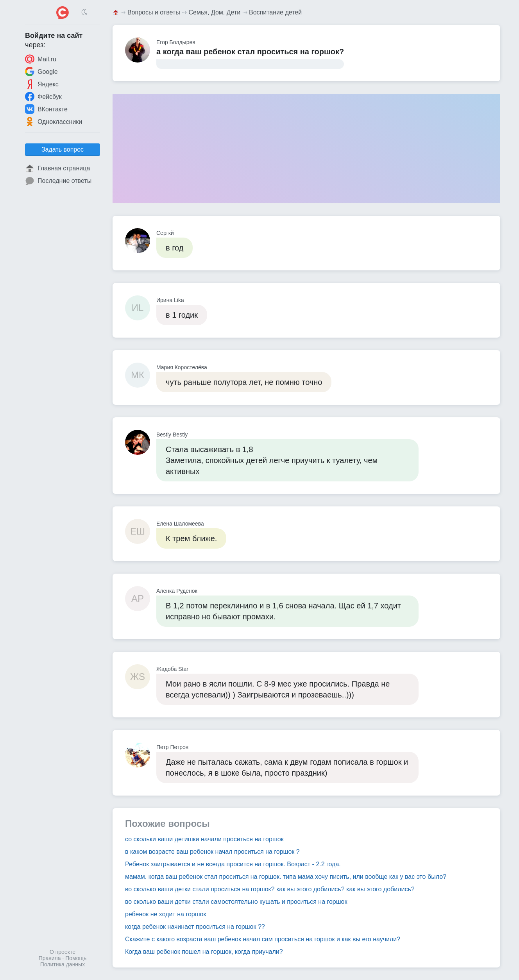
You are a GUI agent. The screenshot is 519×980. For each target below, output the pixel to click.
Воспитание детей (275, 12)
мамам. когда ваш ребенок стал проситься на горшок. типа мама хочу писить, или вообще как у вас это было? (286, 877)
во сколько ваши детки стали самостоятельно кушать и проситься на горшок (236, 902)
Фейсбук (43, 97)
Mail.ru (41, 59)
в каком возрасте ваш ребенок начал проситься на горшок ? (212, 852)
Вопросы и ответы (154, 12)
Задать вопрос (63, 149)
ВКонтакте (46, 109)
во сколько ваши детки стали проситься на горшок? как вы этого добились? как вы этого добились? (270, 889)
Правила (50, 958)
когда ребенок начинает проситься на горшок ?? (195, 927)
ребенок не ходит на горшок (166, 914)
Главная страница (57, 168)
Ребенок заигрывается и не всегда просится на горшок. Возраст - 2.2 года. (233, 864)
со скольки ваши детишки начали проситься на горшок (204, 839)
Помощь (76, 958)
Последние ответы (58, 181)
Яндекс (42, 84)
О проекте (63, 952)
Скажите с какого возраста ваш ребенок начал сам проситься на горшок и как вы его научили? (263, 939)
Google (41, 72)
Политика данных (63, 964)
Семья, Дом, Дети (215, 12)
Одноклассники (54, 122)
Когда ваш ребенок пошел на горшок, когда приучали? (204, 952)
